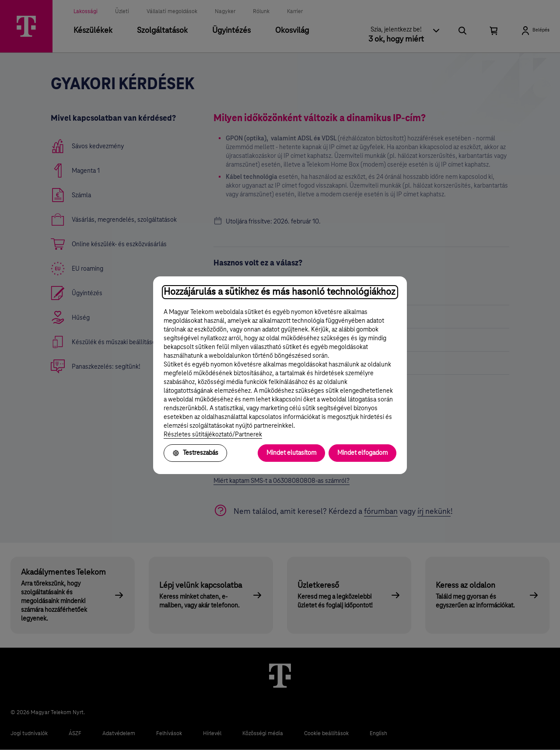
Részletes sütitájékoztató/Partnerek (213, 435)
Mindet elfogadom (362, 453)
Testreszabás (195, 453)
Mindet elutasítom (291, 453)
